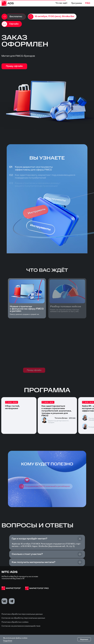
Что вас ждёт (61, 3)
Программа (77, 3)
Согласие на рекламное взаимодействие (21, 626)
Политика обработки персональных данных (22, 614)
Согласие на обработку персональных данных (23, 618)
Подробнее (8, 641)
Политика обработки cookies (15, 622)
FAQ (88, 3)
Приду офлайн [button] (14, 66)
